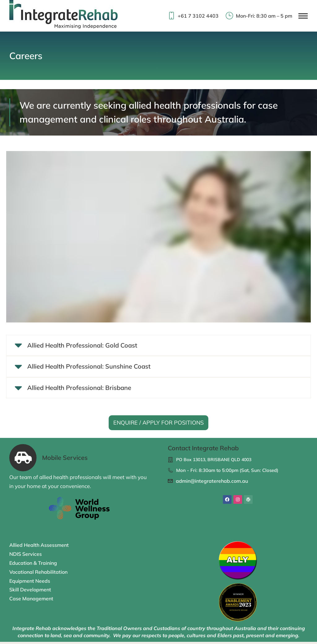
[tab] (158, 346)
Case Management (31, 601)
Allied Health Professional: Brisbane (80, 390)
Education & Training (33, 565)
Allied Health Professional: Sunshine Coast (89, 368)
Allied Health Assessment (39, 547)
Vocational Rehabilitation (38, 574)
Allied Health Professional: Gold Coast (83, 346)
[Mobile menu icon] (303, 16)
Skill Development (30, 592)
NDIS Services (26, 556)
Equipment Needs (30, 583)
